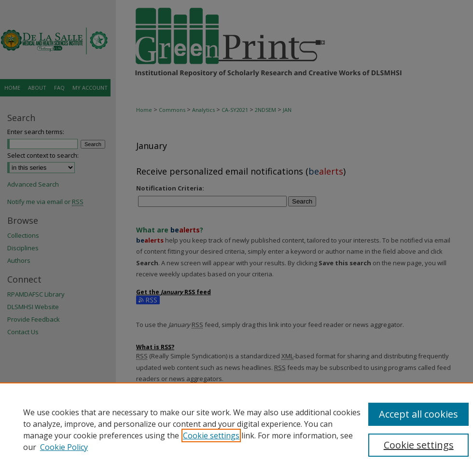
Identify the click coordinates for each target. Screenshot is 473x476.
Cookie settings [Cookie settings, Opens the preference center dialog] (419, 445)
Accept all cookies (418, 414)
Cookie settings (211, 435)
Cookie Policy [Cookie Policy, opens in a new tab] (64, 447)
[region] (236, 429)
